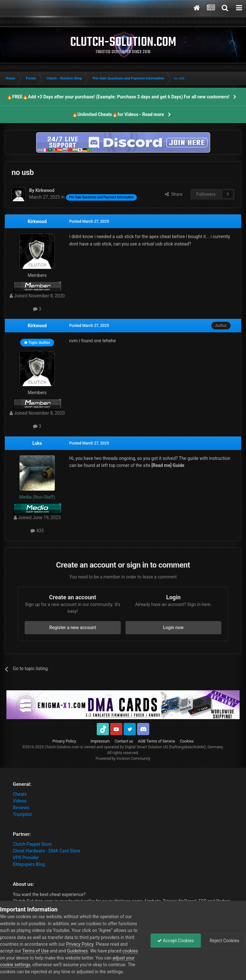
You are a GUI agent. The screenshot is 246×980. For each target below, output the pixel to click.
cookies (130, 951)
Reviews (21, 808)
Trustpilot (22, 814)
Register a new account (73, 627)
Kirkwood (37, 221)
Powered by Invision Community (123, 759)
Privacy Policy (64, 741)
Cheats (20, 794)
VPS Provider (26, 858)
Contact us (124, 741)
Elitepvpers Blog (29, 864)
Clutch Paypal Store (32, 844)
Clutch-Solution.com (62, 747)
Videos (20, 801)
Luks (37, 443)
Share (174, 194)
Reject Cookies (224, 941)
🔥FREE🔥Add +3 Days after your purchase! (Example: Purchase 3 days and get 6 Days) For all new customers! (118, 97)
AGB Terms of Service (157, 741)
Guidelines (77, 951)
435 (37, 531)
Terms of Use (35, 951)
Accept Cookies (176, 941)
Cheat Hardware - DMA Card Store (47, 851)
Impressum (100, 741)
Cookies (187, 741)
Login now (173, 627)
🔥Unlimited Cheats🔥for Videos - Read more (118, 114)
